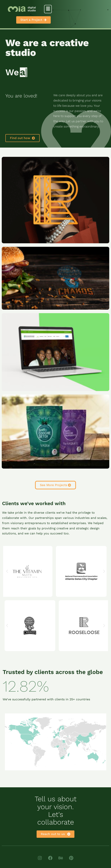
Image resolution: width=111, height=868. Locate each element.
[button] (48, 9)
